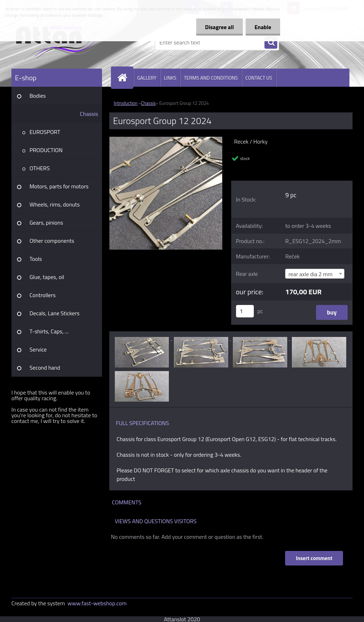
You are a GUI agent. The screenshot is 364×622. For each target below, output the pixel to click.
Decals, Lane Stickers (55, 313)
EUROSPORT (45, 132)
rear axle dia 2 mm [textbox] (310, 274)
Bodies (38, 96)
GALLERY (147, 78)
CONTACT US (259, 78)
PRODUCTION (46, 150)
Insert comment (314, 558)
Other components (52, 241)
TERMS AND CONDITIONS (211, 78)
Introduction (126, 103)
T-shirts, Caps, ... (49, 331)
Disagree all (220, 27)
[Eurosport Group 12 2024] (166, 140)
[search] (271, 43)
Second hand (45, 368)
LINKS (170, 78)
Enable (263, 27)
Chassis (89, 114)
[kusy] (245, 311)
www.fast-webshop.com (97, 603)
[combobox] (315, 274)
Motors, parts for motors (59, 186)
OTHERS (40, 168)
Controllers (42, 295)
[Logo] (60, 42)
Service (38, 349)
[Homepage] (125, 78)
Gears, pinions (46, 222)
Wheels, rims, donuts (55, 204)
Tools (36, 259)
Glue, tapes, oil (47, 277)
